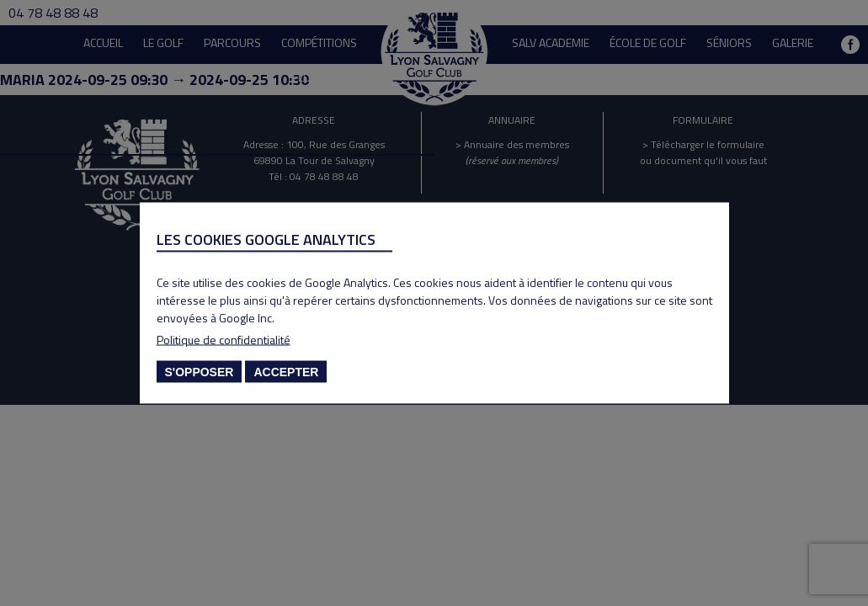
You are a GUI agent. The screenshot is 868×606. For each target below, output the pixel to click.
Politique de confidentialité (224, 340)
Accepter (286, 372)
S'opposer (200, 372)
